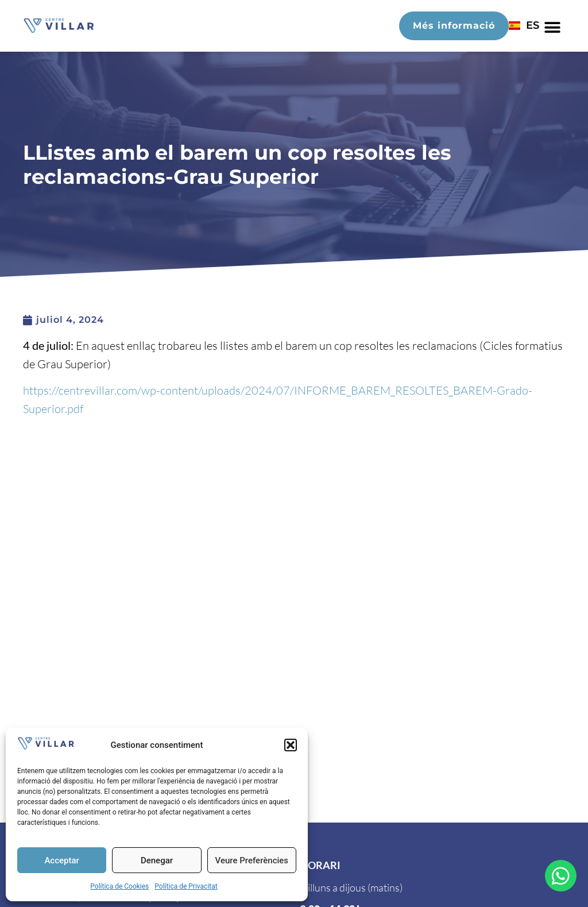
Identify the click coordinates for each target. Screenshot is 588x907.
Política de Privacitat (186, 886)
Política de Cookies (119, 886)
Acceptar (61, 860)
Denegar (157, 860)
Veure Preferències (252, 860)
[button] (291, 745)
